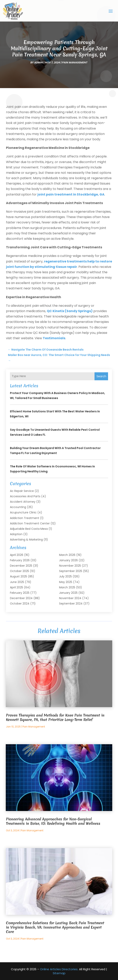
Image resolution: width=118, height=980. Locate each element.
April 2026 (17, 555)
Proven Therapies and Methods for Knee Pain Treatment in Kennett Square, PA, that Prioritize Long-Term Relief (55, 717)
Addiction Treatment (25, 518)
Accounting (18, 507)
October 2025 (20, 571)
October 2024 (20, 604)
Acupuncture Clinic (23, 512)
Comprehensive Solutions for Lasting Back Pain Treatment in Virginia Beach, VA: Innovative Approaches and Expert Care (55, 927)
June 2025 (17, 582)
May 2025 (66, 582)
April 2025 (17, 587)
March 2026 (67, 555)
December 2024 (21, 598)
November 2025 (70, 566)
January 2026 (68, 560)
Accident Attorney (23, 502)
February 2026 (20, 560)
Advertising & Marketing (26, 540)
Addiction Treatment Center (30, 523)
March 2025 (67, 587)
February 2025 (20, 593)
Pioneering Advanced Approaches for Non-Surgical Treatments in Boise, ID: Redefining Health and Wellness (53, 821)
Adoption (16, 534)
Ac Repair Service (22, 491)
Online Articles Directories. (59, 969)
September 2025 (71, 571)
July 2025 (65, 576)
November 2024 (70, 598)
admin (39, 62)
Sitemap (59, 973)
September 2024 (71, 604)
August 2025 (19, 576)
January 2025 (68, 593)
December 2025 (21, 566)
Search (101, 376)
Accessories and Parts (25, 496)
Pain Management (75, 62)
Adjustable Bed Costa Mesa (29, 529)
